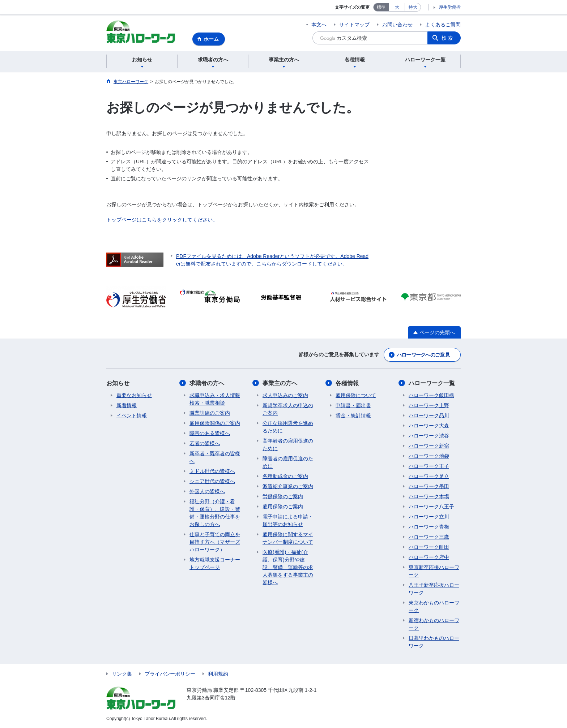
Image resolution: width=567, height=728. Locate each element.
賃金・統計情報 (353, 415)
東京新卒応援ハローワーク (434, 571)
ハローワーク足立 (429, 476)
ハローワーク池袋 (429, 456)
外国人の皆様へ (207, 491)
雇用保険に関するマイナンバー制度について (288, 538)
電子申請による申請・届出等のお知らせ (288, 520)
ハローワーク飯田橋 (431, 395)
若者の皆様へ (205, 443)
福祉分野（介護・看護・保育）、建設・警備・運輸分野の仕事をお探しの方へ (215, 513)
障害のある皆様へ (210, 433)
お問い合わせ (397, 25)
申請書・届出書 (353, 405)
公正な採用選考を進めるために (288, 427)
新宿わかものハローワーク (434, 624)
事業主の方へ (280, 383)
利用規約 (218, 674)
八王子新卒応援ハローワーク (434, 589)
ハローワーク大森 (429, 426)
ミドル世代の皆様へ (212, 471)
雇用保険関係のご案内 (215, 423)
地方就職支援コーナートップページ (215, 563)
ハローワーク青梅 (429, 527)
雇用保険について (356, 395)
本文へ (319, 25)
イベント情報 (132, 415)
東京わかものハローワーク (434, 606)
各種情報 (347, 383)
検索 (448, 38)
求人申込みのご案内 (285, 395)
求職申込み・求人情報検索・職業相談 (215, 399)
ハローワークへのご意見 (423, 355)
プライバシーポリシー (170, 674)
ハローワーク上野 (429, 405)
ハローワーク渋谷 (429, 436)
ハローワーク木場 (429, 496)
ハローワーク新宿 (429, 446)
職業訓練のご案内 (210, 413)
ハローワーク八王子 (431, 507)
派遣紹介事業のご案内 (288, 486)
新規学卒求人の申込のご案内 (288, 409)
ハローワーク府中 (429, 557)
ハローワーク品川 (429, 415)
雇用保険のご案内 (283, 507)
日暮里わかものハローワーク (434, 642)
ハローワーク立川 (429, 517)
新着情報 (127, 405)
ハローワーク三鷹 (429, 537)
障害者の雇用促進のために (288, 462)
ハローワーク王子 (429, 466)
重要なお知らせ (134, 395)
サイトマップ (354, 25)
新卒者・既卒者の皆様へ (215, 457)
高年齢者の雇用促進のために (288, 445)
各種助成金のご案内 (285, 476)
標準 (381, 7)
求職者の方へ (207, 383)
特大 (413, 7)
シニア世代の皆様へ (212, 481)
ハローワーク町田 (429, 547)
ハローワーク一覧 (432, 383)
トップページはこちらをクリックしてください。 (162, 220)
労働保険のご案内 (283, 496)
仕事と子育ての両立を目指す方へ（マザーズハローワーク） (215, 542)
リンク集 (122, 674)
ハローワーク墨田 (429, 486)
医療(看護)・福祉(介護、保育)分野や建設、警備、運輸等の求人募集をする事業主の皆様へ (288, 567)
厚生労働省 (450, 7)
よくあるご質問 (443, 25)
